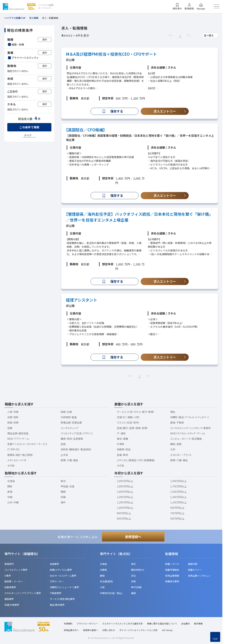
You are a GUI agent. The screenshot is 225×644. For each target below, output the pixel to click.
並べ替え (209, 35)
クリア (28, 135)
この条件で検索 (29, 127)
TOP (215, 639)
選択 (45, 39)
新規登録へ (133, 537)
